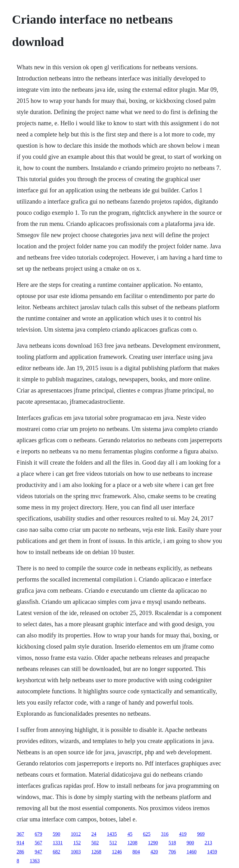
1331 (58, 843)
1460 (191, 852)
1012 (76, 834)
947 (38, 852)
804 (136, 852)
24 (94, 834)
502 (95, 843)
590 (56, 834)
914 (20, 843)
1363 (35, 861)
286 (20, 852)
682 (56, 852)
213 (208, 843)
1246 (117, 852)
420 (154, 852)
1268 (96, 852)
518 (172, 843)
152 (77, 843)
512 (113, 843)
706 (172, 852)
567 (38, 843)
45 (130, 834)
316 (165, 834)
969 (201, 834)
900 (190, 843)
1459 (212, 852)
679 (38, 834)
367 (20, 834)
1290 (153, 843)
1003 (76, 852)
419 (183, 834)
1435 (112, 834)
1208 (132, 843)
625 (147, 834)
